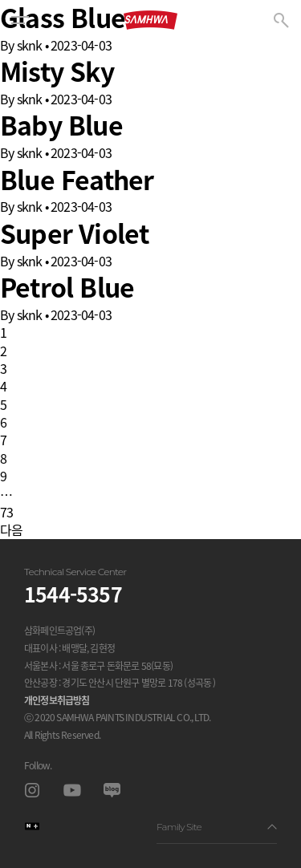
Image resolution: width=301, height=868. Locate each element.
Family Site (217, 827)
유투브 (72, 790)
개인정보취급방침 (57, 700)
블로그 (112, 790)
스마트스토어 (32, 826)
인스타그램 (32, 790)
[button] (20, 20)
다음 (11, 529)
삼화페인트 (150, 20)
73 (6, 512)
